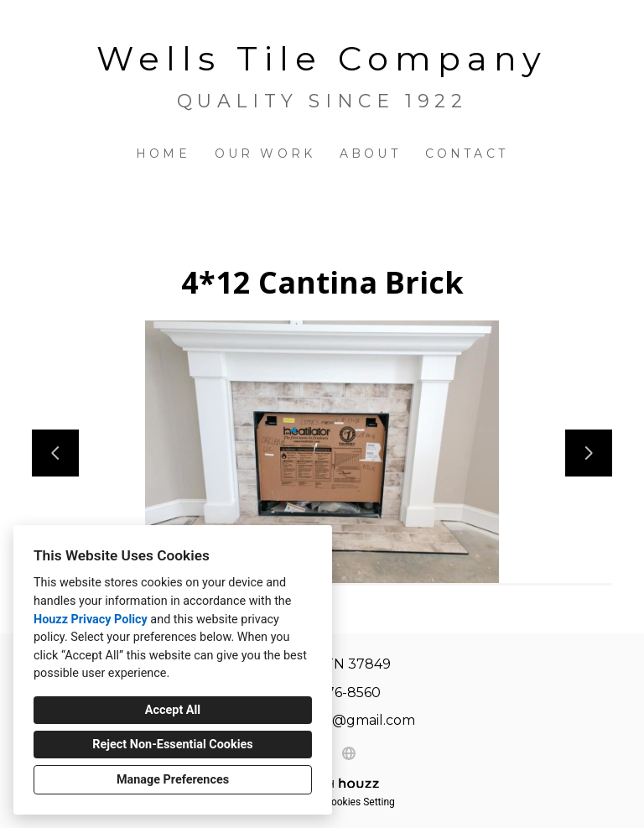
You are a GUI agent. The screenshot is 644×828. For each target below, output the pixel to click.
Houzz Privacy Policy (91, 620)
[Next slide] (589, 453)
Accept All (173, 710)
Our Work (265, 154)
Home (163, 154)
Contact (467, 154)
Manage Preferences (173, 780)
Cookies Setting (360, 802)
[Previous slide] (55, 453)
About (370, 154)
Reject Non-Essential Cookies (172, 745)
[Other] (349, 753)
